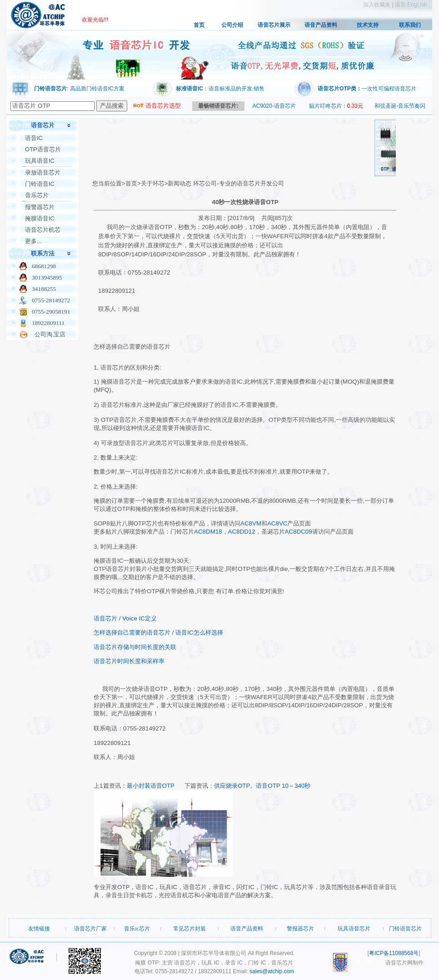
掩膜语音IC (40, 218)
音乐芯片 (37, 195)
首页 (199, 25)
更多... (33, 241)
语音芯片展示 (274, 25)
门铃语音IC (40, 184)
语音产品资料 (321, 25)
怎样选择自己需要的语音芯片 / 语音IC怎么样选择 (158, 632)
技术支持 (368, 25)
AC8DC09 (299, 532)
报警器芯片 (40, 207)
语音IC (34, 138)
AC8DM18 (208, 532)
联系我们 (410, 25)
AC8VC (277, 523)
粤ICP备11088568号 (394, 953)
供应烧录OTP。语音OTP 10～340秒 (262, 786)
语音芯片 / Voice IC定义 (125, 618)
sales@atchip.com (272, 971)
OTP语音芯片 (43, 149)
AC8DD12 (242, 532)
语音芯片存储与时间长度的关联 (135, 647)
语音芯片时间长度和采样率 (129, 661)
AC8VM (251, 523)
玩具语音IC (40, 161)
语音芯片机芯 (43, 230)
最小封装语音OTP (151, 786)
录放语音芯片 (43, 172)
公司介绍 (232, 25)
